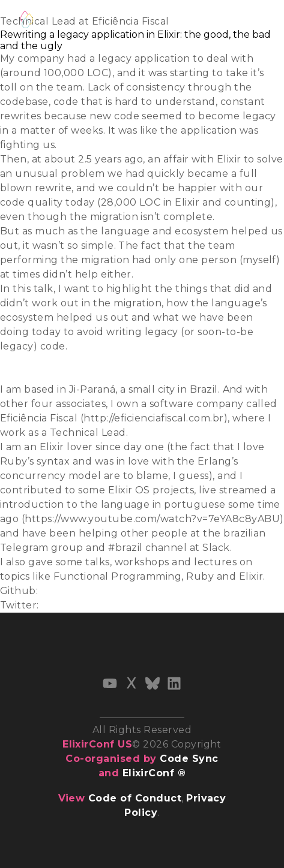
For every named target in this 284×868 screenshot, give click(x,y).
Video (14, 375)
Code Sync (189, 759)
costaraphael (74, 591)
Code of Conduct (135, 798)
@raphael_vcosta (85, 605)
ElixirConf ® (154, 773)
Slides (15, 361)
